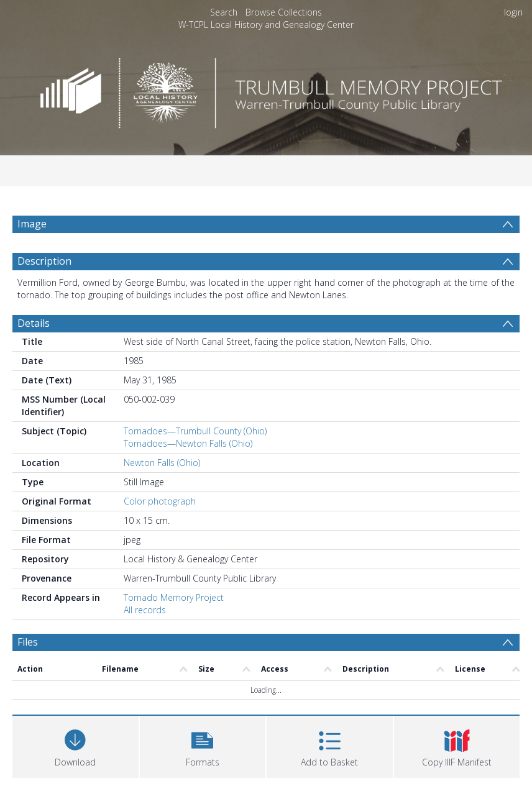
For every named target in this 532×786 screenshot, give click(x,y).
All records (145, 610)
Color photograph (160, 501)
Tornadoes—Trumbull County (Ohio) (195, 431)
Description (44, 261)
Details (34, 323)
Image (32, 224)
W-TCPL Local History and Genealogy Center (266, 25)
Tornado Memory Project (174, 597)
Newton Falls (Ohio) (162, 463)
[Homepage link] (266, 90)
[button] (203, 745)
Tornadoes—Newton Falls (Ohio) (188, 443)
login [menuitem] (513, 12)
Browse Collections (284, 12)
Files (28, 642)
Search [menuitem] (224, 12)
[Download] (76, 745)
